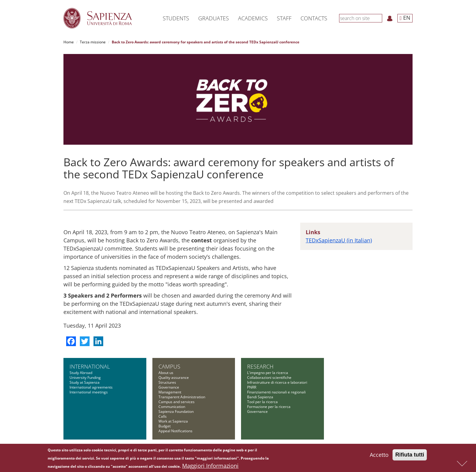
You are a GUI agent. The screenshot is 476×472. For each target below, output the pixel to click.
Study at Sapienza (85, 382)
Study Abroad (81, 373)
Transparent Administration (182, 397)
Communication (172, 407)
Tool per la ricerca (262, 402)
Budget (165, 426)
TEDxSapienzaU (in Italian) (339, 240)
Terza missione (93, 42)
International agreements (91, 387)
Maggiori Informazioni (210, 467)
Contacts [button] (314, 18)
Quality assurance (174, 378)
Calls (163, 416)
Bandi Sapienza (260, 397)
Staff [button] (284, 18)
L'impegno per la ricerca (268, 373)
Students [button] (176, 18)
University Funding (85, 378)
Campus (169, 366)
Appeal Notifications (175, 431)
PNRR (252, 387)
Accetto (379, 456)
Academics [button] (253, 18)
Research (260, 366)
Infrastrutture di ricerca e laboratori (277, 382)
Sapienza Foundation (176, 411)
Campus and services (177, 402)
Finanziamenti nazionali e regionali (276, 392)
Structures (167, 382)
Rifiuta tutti (410, 456)
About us (166, 373)
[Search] (379, 18)
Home (69, 42)
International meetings (89, 392)
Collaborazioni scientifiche (269, 378)
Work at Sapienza (173, 421)
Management (170, 392)
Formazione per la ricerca (269, 407)
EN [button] (405, 18)
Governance (169, 387)
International (90, 366)
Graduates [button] (214, 18)
